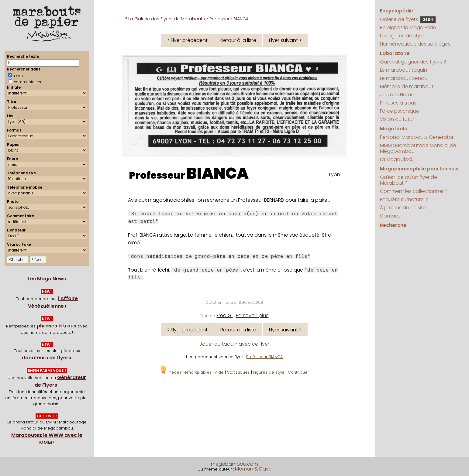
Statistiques (238, 372)
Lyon (335, 175)
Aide (219, 372)
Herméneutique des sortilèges (415, 44)
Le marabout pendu (404, 78)
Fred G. (224, 315)
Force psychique (400, 111)
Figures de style (269, 372)
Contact (390, 216)
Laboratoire (395, 53)
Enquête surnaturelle (404, 199)
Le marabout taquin (403, 70)
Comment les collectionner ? (414, 191)
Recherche (393, 225)
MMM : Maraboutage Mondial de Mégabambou (418, 148)
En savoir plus (252, 315)
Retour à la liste (238, 40)
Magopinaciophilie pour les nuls (419, 169)
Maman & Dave (253, 469)
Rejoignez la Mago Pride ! (409, 27)
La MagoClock (397, 159)
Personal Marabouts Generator (417, 137)
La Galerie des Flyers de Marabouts (167, 19)
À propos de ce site (403, 208)
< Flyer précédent (187, 40)
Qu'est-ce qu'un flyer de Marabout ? (409, 180)
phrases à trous (57, 326)
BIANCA (218, 173)
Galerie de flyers (408, 19)
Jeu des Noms (397, 95)
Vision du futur (397, 119)
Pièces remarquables (186, 372)
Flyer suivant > (285, 40)
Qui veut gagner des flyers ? (413, 62)
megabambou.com (234, 464)
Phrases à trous (398, 103)
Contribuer (298, 372)
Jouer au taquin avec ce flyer (234, 344)
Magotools (393, 129)
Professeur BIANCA (264, 357)
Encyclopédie (397, 11)
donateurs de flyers (47, 358)
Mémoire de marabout (407, 86)
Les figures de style (402, 36)
